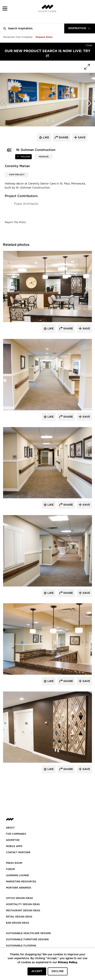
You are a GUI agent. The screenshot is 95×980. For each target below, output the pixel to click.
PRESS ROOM (14, 863)
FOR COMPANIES (16, 834)
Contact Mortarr (18, 852)
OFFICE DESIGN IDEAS (19, 898)
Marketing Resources (21, 882)
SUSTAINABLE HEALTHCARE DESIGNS (28, 933)
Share (68, 329)
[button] (5, 8)
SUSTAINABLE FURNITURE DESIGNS (27, 939)
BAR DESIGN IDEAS (17, 923)
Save (86, 329)
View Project (17, 175)
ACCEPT (37, 971)
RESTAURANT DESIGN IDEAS (23, 911)
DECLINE (58, 971)
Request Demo (44, 37)
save (81, 138)
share (63, 138)
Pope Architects (26, 204)
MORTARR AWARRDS (19, 888)
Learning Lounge (17, 875)
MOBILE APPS (14, 846)
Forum (10, 869)
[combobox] (80, 28)
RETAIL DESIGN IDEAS (19, 917)
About (10, 828)
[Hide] (89, 45)
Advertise (13, 840)
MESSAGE (44, 157)
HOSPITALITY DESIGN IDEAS (23, 904)
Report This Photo (15, 222)
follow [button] (25, 157)
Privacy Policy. (68, 962)
